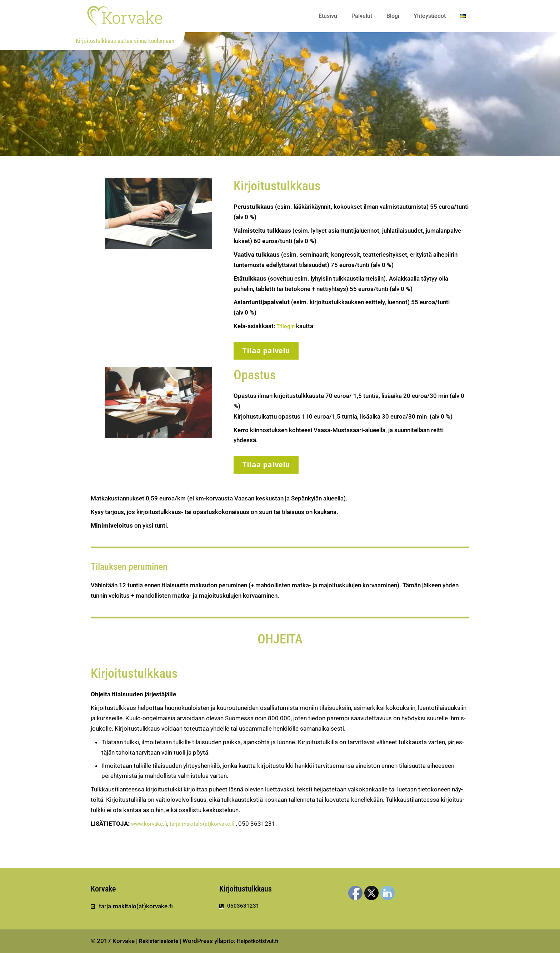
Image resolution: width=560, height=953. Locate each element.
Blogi (393, 16)
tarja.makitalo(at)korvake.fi (211, 824)
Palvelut (362, 16)
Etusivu (328, 16)
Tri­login (286, 326)
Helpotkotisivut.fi (266, 941)
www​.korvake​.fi (152, 824)
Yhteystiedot (430, 16)
